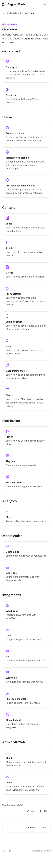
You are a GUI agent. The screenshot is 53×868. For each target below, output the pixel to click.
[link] (26, 70)
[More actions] (49, 5)
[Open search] (40, 5)
